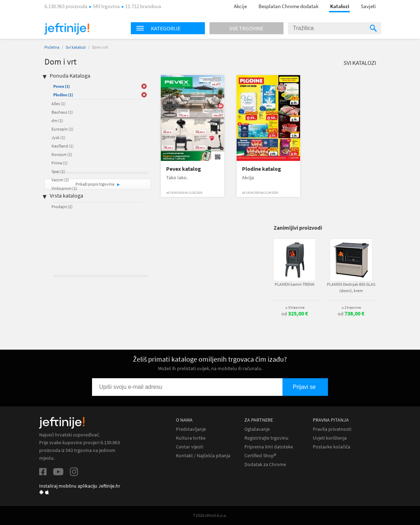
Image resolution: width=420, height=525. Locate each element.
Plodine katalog (261, 169)
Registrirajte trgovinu (266, 438)
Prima (60, 163)
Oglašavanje (257, 429)
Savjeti (368, 6)
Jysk (58, 137)
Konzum (62, 154)
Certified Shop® (260, 456)
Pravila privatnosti (332, 429)
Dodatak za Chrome (265, 464)
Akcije (240, 6)
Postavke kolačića (331, 447)
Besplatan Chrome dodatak (288, 6)
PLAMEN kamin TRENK (295, 284)
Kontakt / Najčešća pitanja (203, 456)
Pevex (62, 86)
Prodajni (62, 207)
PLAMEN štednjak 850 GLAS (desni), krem (351, 287)
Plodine (63, 95)
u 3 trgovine (295, 307)
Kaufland (63, 146)
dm (57, 120)
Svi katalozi (76, 47)
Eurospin (62, 129)
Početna (52, 47)
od (295, 314)
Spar (58, 171)
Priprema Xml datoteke (269, 447)
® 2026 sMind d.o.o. (210, 515)
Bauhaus (62, 112)
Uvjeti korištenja (330, 438)
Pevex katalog (184, 169)
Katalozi (340, 6)
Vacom (60, 180)
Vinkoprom (64, 188)
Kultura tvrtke (191, 438)
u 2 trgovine (351, 307)
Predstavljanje (191, 429)
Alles (59, 104)
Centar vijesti (190, 447)
